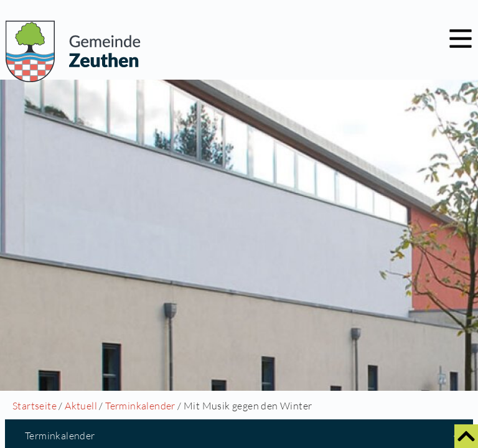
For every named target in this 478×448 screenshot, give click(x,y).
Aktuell (81, 406)
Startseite (35, 406)
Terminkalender (140, 406)
